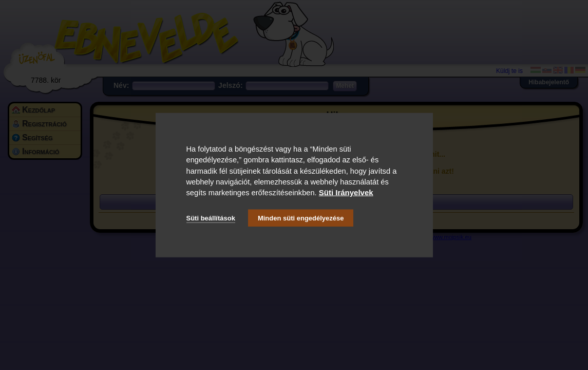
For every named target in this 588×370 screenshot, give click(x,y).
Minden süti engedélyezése (301, 218)
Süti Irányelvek (346, 192)
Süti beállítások (211, 218)
